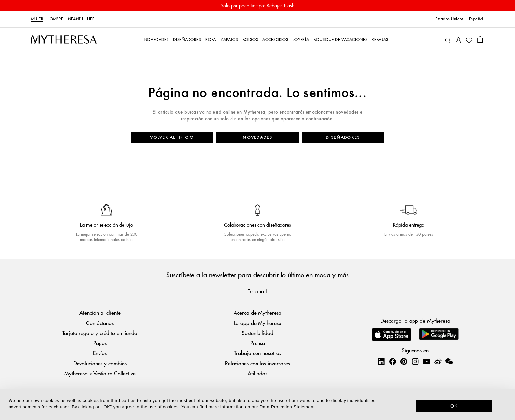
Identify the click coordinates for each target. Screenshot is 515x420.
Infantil (75, 19)
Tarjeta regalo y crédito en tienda (100, 333)
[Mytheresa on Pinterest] (404, 361)
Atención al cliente (100, 313)
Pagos (100, 343)
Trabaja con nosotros (258, 353)
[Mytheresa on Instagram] (415, 361)
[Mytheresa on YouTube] (426, 361)
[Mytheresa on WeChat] (449, 361)
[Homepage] (64, 40)
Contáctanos (100, 323)
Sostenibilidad (257, 333)
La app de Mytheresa (258, 323)
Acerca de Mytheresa (257, 313)
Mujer (37, 19)
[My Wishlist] (469, 40)
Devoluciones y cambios (100, 363)
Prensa (258, 343)
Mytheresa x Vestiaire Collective (100, 373)
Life (91, 19)
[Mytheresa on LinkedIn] (381, 361)
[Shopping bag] (480, 39)
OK (454, 406)
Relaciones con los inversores (257, 363)
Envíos (100, 353)
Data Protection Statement (287, 407)
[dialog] (257, 405)
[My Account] (458, 40)
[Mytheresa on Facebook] (392, 361)
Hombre (55, 19)
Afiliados (257, 373)
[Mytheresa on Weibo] (438, 361)
